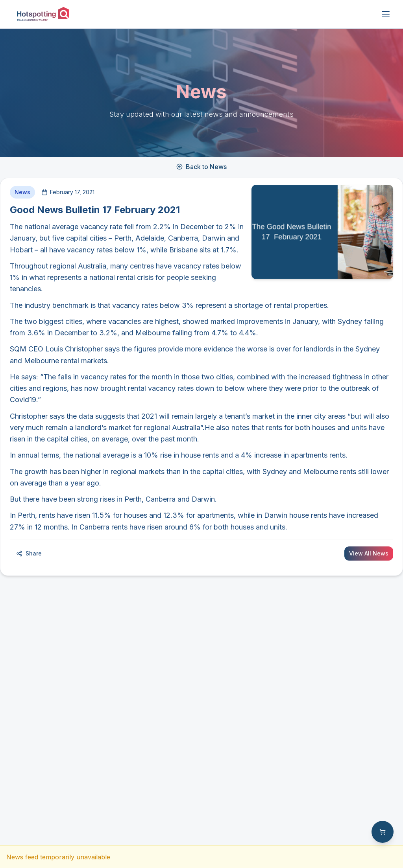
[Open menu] (386, 14)
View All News (369, 553)
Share (29, 553)
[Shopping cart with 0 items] (383, 832)
